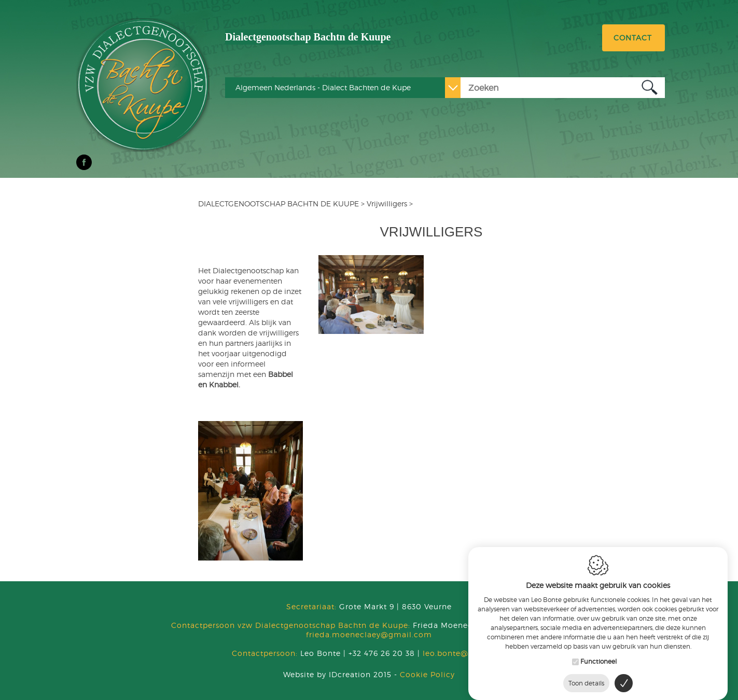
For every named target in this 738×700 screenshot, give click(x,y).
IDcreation (327, 674)
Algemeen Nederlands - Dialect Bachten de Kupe (323, 87)
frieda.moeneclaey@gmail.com (369, 634)
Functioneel (598, 657)
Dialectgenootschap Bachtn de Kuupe (308, 37)
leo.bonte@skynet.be (464, 653)
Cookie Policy (427, 674)
